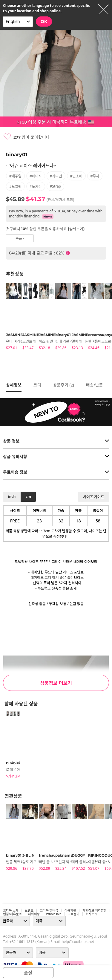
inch (12, 497)
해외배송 (34, 914)
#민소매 (76, 176)
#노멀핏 (15, 187)
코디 (37, 385)
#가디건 (56, 176)
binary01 (17, 155)
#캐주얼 (15, 176)
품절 (28, 973)
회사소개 (92, 914)
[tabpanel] (11, 318)
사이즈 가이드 (94, 497)
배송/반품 (95, 385)
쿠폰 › (20, 238)
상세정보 (14, 385)
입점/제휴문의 (12, 914)
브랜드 (29, 910)
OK (44, 22)
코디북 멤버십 (49, 910)
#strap (56, 186)
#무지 (95, 176)
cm (28, 497)
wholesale (54, 914)
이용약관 (70, 910)
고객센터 (74, 914)
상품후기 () (63, 385)
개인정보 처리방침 (95, 910)
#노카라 (36, 187)
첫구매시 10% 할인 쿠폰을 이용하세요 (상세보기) (45, 229)
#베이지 (36, 176)
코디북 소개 (11, 910)
